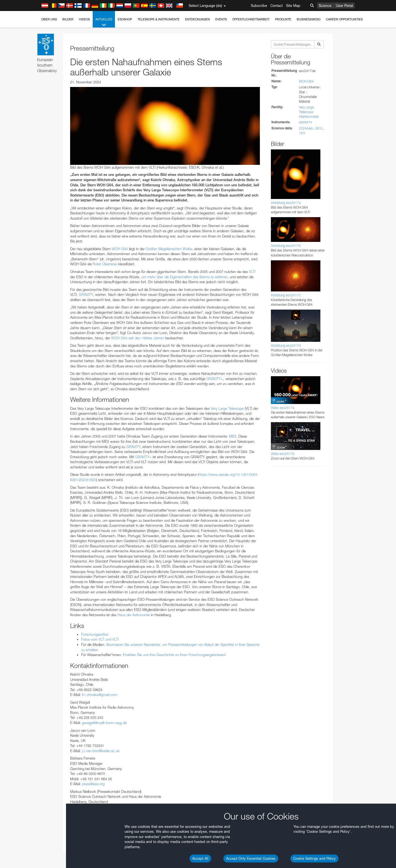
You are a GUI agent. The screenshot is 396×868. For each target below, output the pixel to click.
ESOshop (125, 19)
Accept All (200, 858)
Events (221, 19)
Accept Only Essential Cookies (251, 858)
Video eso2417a (283, 408)
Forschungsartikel (95, 634)
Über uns (49, 19)
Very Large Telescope (227, 408)
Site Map (293, 6)
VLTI (252, 272)
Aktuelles (104, 22)
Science (325, 6)
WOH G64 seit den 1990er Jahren (138, 338)
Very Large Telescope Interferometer (309, 112)
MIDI (233, 436)
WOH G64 (120, 249)
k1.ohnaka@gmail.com (100, 695)
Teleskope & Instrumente (159, 19)
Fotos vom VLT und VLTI (100, 639)
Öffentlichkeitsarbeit (251, 19)
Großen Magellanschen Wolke (169, 249)
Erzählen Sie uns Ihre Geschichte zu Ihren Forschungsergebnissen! (174, 655)
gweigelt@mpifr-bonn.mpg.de (104, 723)
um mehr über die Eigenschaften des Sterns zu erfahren (185, 277)
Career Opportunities (344, 19)
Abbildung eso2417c (286, 295)
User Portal (344, 6)
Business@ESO (309, 19)
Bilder (68, 19)
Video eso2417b (283, 454)
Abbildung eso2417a (286, 203)
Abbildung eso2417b (286, 246)
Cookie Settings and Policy (314, 858)
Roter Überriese (105, 264)
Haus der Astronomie (134, 615)
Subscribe (259, 6)
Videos (84, 19)
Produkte (283, 19)
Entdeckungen (197, 19)
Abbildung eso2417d (286, 346)
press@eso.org (93, 784)
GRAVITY (86, 294)
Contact (277, 6)
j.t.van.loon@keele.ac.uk (101, 751)
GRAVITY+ (215, 379)
